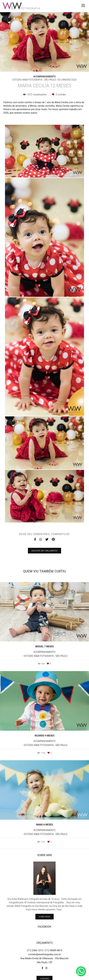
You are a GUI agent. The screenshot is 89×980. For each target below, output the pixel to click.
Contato (45, 967)
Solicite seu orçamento (44, 551)
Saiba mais (44, 904)
